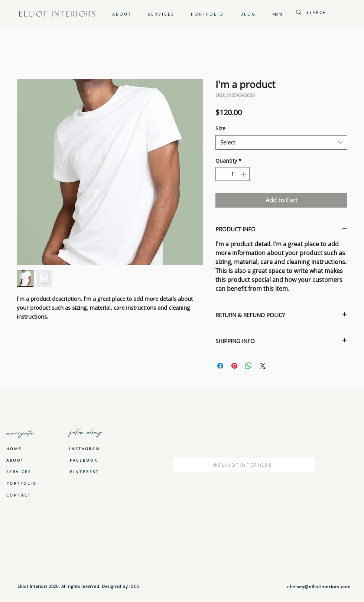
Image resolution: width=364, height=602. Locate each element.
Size (220, 128)
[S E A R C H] (327, 12)
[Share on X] (263, 366)
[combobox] (281, 142)
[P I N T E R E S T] (84, 471)
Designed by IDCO (120, 586)
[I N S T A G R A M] (84, 448)
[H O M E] (19, 449)
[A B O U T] (19, 460)
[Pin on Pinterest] (234, 366)
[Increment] (244, 174)
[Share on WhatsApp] (248, 366)
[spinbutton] (233, 174)
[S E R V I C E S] (19, 472)
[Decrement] (221, 174)
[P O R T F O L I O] (21, 483)
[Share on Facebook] (220, 366)
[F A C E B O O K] (83, 460)
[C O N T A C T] (19, 495)
